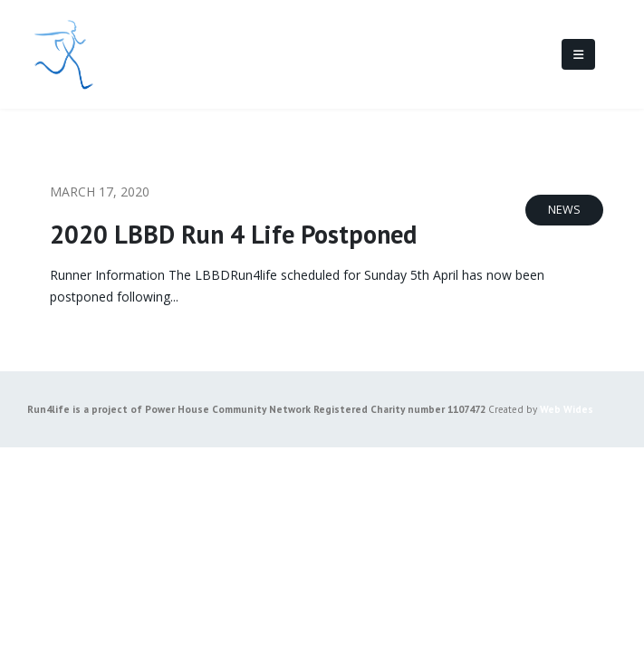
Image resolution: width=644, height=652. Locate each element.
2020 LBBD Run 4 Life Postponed (233, 234)
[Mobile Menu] (578, 54)
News (564, 210)
